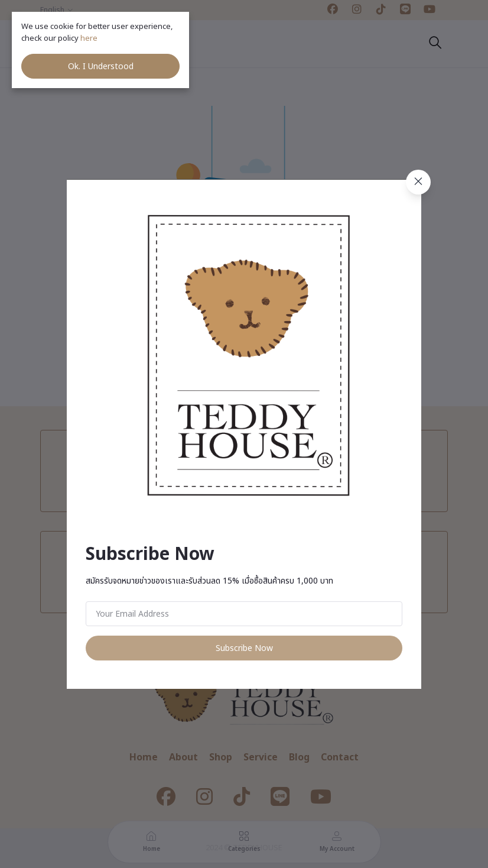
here (90, 38)
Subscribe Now (244, 648)
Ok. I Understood (101, 67)
